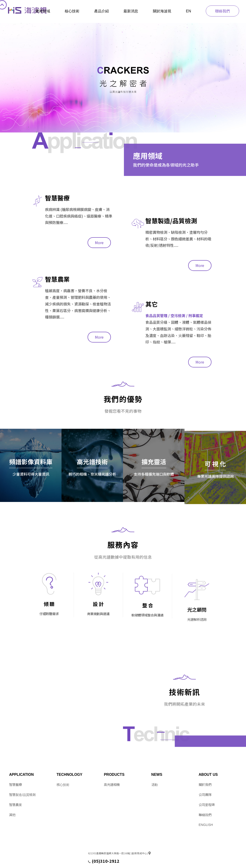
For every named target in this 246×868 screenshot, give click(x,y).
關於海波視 (162, 11)
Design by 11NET (19, 862)
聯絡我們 (222, 11)
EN (188, 11)
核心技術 (72, 11)
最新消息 (131, 11)
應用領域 (43, 11)
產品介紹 (102, 11)
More (99, 300)
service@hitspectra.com (103, 862)
